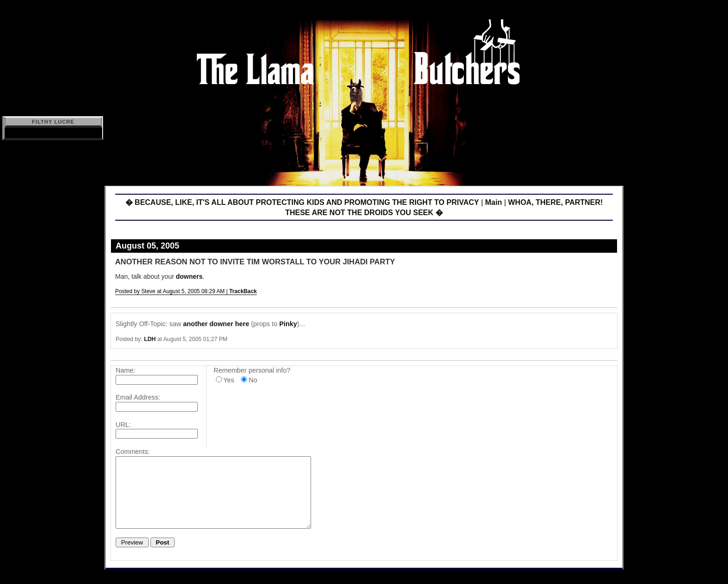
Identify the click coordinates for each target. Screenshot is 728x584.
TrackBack (243, 291)
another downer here (216, 324)
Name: (125, 370)
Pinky (288, 324)
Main (494, 202)
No (253, 380)
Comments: (133, 452)
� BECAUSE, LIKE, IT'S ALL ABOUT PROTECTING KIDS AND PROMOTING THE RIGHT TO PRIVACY (302, 202)
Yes (229, 380)
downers (189, 276)
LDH (150, 339)
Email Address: (138, 397)
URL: (123, 425)
